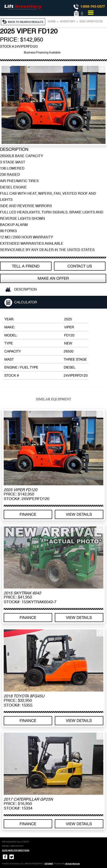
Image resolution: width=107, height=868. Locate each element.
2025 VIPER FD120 (91, 22)
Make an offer (53, 278)
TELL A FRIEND (26, 266)
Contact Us (80, 266)
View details (79, 514)
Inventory (68, 22)
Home (52, 22)
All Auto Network (73, 864)
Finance (28, 514)
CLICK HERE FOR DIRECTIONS (16, 850)
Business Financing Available (42, 52)
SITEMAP (49, 864)
